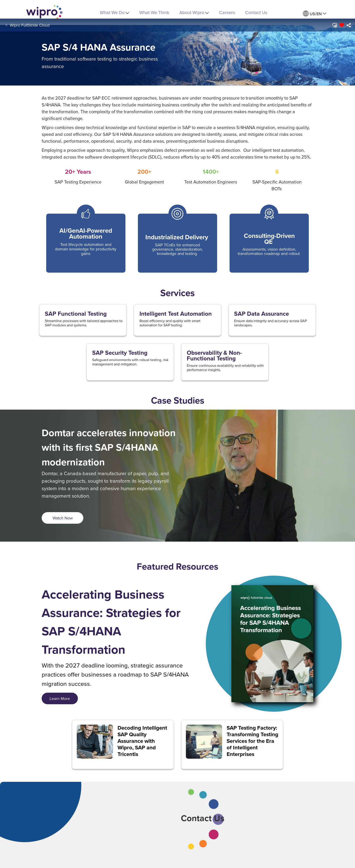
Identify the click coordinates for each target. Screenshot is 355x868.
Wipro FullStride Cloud (30, 25)
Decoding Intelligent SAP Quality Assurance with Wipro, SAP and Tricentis (142, 741)
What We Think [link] (154, 12)
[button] (335, 25)
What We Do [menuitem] (114, 12)
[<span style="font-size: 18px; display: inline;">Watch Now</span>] (62, 518)
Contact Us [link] (256, 12)
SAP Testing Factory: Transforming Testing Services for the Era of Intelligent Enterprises (252, 741)
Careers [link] (227, 12)
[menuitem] (315, 14)
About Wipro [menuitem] (194, 12)
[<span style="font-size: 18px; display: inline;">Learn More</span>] (60, 698)
